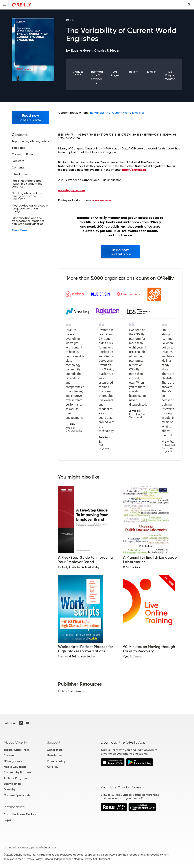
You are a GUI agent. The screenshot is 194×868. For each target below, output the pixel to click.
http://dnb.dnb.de (134, 170)
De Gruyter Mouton (170, 75)
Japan (8, 820)
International (14, 807)
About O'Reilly (15, 742)
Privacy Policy (56, 761)
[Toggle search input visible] (189, 5)
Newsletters (55, 755)
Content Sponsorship (18, 795)
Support (54, 742)
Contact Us (54, 750)
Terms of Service (13, 859)
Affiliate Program (15, 778)
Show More (19, 230)
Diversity (10, 789)
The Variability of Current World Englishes (116, 113)
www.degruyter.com (71, 190)
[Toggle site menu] (5, 5)
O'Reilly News (13, 761)
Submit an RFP (13, 784)
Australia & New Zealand (20, 814)
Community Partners (17, 772)
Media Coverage (15, 767)
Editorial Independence (58, 859)
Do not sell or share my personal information (30, 847)
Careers (9, 755)
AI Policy (53, 767)
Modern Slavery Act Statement (92, 859)
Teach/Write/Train (16, 750)
